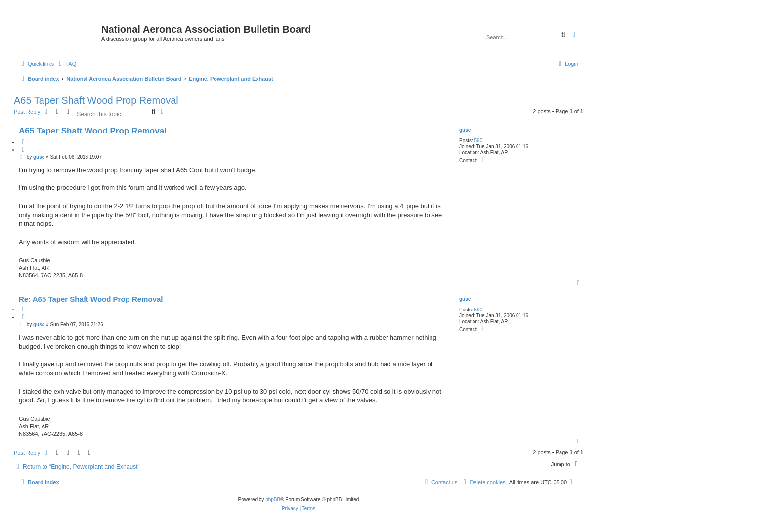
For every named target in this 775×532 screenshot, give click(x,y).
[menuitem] (66, 64)
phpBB (273, 500)
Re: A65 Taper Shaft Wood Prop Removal (91, 299)
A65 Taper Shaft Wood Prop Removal (96, 100)
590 (479, 141)
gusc (465, 130)
